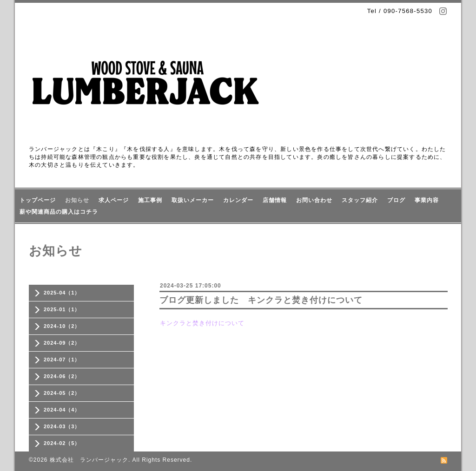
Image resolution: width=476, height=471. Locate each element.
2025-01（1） (62, 309)
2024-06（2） (62, 376)
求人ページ (114, 200)
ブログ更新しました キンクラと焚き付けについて (261, 300)
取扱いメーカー (193, 200)
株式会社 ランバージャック (89, 460)
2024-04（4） (62, 410)
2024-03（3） (62, 426)
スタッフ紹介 (360, 200)
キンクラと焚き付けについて (202, 323)
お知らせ (77, 200)
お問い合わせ (314, 200)
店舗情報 (275, 200)
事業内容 (427, 200)
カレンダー (238, 200)
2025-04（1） (62, 293)
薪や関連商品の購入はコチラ (59, 212)
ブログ (396, 200)
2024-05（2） (62, 393)
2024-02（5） (62, 443)
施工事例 (150, 200)
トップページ (38, 200)
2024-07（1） (62, 360)
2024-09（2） (62, 343)
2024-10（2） (62, 326)
